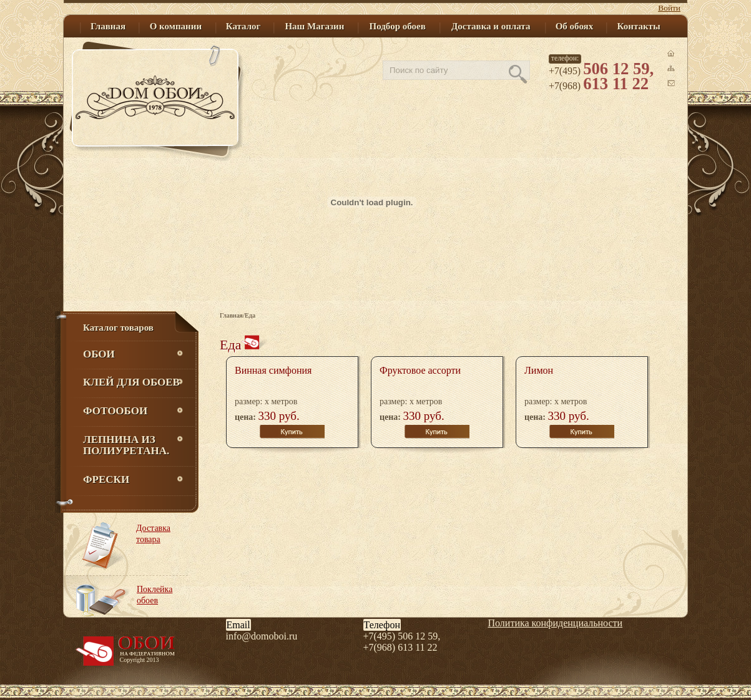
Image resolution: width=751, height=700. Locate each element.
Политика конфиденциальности (556, 623)
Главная (231, 315)
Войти (669, 8)
